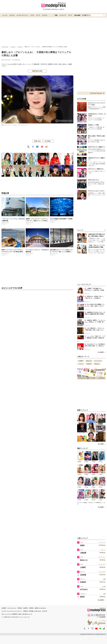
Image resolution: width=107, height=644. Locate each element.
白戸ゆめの (84, 589)
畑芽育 (82, 597)
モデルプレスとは (12, 608)
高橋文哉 (89, 364)
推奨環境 (26, 608)
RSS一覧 (45, 611)
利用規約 (20, 608)
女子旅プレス (86, 15)
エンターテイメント (22, 15)
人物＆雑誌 (77, 15)
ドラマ (70, 15)
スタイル (12, 15)
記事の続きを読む (37, 71)
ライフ (38, 15)
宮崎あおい (97, 364)
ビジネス (45, 15)
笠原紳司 (83, 582)
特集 (56, 15)
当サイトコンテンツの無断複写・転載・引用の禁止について (17, 614)
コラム (32, 15)
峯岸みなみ (89, 361)
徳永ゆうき (84, 560)
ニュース (5, 15)
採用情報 (31, 608)
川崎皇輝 (83, 553)
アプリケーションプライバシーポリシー (12, 611)
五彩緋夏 (83, 575)
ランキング (63, 15)
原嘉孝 (82, 545)
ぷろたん (81, 364)
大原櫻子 (81, 361)
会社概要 (4, 608)
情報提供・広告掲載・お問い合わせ (32, 611)
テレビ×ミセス (98, 361)
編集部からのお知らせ (40, 608)
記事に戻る (37, 141)
